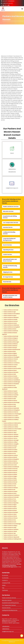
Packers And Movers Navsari (10, 482)
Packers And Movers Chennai (11, 359)
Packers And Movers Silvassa (10, 518)
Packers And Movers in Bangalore (12, 410)
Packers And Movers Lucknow (11, 455)
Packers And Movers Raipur (10, 501)
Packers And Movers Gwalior (10, 397)
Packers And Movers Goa (10, 386)
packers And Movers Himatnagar (11, 402)
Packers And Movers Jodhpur (11, 442)
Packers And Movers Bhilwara (11, 344)
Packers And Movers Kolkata (10, 452)
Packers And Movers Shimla (10, 516)
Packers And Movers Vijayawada (11, 537)
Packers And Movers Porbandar (11, 497)
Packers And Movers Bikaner (10, 355)
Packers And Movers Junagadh (11, 444)
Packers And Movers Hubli (10, 406)
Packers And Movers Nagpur (10, 476)
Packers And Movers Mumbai (10, 469)
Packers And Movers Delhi (10, 374)
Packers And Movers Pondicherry (11, 495)
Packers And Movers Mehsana (11, 463)
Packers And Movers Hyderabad (11, 408)
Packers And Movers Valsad (10, 531)
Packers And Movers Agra (10, 312)
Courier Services (7, 255)
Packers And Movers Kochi (10, 448)
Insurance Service (8, 227)
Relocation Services (8, 211)
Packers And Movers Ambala (10, 319)
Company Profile (6, 583)
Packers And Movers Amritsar (11, 321)
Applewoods (5, 620)
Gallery (4, 585)
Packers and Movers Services (11, 207)
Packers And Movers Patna (10, 493)
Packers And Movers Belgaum (11, 338)
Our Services (5, 575)
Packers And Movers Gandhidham (12, 380)
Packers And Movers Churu (10, 361)
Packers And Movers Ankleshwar (11, 325)
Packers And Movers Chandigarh (11, 357)
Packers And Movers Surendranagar (12, 524)
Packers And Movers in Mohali (11, 425)
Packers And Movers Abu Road (11, 310)
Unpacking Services (8, 250)
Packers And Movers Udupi (10, 528)
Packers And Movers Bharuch (11, 340)
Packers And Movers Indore (10, 431)
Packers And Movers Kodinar (10, 450)
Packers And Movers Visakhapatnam (12, 539)
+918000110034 (12, 169)
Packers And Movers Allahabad (11, 317)
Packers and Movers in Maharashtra (12, 423)
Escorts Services (7, 245)
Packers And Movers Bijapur (10, 353)
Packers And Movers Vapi (10, 533)
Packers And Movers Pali (9, 490)
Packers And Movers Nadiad (10, 474)
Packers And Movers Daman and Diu (12, 369)
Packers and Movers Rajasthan (11, 503)
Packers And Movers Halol (10, 399)
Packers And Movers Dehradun (11, 372)
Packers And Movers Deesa (10, 370)
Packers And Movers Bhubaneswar (12, 350)
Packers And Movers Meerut (10, 461)
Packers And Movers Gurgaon (11, 393)
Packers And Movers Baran (10, 329)
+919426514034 (12, 172)
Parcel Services (7, 282)
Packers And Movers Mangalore (11, 459)
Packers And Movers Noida (10, 484)
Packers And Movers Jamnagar (11, 440)
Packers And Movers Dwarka (10, 376)
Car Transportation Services (11, 223)
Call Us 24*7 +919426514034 (8, 1)
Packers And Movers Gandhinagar (12, 382)
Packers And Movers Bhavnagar (11, 342)
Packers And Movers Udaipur (10, 526)
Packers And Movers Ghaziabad (11, 384)
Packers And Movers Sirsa (10, 520)
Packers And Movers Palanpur (11, 488)
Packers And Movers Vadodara (11, 529)
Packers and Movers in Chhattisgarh (12, 414)
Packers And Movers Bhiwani (10, 346)
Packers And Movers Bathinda (11, 331)
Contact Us (5, 580)
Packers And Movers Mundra (10, 471)
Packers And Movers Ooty (10, 486)
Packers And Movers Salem (10, 514)
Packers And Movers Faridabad (11, 378)
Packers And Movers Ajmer (10, 316)
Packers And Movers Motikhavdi (11, 467)
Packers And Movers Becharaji (11, 336)
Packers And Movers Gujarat (10, 391)
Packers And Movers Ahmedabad (12, 314)
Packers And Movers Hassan (10, 401)
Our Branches (5, 578)
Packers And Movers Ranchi (10, 509)
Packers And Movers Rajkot (10, 505)
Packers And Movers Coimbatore (12, 363)
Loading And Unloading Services (10, 610)
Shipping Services (8, 272)
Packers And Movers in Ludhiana (11, 418)
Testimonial (5, 590)
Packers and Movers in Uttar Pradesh (12, 429)
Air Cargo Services (8, 277)
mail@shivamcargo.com (7, 3)
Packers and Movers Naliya (10, 478)
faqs (3, 588)
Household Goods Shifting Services (10, 603)
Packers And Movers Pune (10, 499)
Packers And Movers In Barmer (11, 412)
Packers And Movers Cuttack (10, 365)
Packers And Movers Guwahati (11, 395)
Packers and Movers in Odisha (11, 427)
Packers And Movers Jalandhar (11, 436)
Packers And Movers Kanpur (10, 446)
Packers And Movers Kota (10, 453)
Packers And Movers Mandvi (10, 457)
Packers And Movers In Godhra (11, 416)
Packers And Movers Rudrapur (11, 512)
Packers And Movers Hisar (10, 404)
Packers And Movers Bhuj (10, 351)
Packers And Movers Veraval (10, 535)
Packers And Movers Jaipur (10, 433)
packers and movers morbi (10, 465)
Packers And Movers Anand (10, 323)
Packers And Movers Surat (10, 522)
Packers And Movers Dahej (10, 367)
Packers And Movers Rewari (10, 510)
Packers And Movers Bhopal (10, 348)
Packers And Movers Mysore (10, 472)
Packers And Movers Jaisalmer (11, 434)
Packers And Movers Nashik (10, 480)
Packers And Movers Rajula (10, 507)
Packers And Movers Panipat (10, 491)
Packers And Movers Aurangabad (12, 327)
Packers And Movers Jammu (10, 438)
